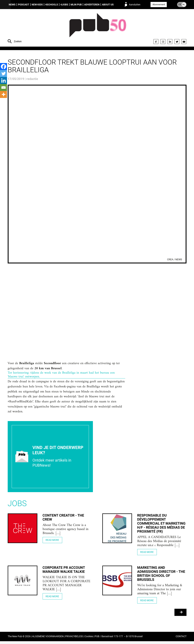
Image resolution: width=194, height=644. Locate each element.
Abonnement (159, 4)
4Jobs (64, 5)
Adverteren (92, 5)
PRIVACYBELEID (74, 639)
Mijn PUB (76, 5)
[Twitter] (3, 73)
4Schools (52, 5)
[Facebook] (3, 67)
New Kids (37, 5)
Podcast (24, 5)
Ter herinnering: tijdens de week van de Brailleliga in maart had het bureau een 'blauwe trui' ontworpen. (62, 376)
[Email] (3, 87)
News (12, 5)
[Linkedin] (3, 80)
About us (108, 5)
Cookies (89, 639)
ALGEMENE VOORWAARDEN (48, 639)
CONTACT (181, 639)
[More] (3, 94)
